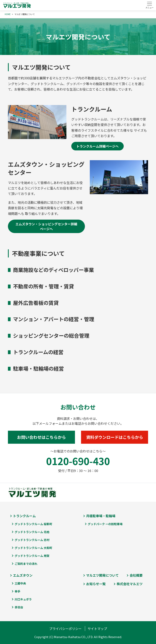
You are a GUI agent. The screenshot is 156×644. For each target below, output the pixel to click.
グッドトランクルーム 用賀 (32, 556)
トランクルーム (24, 516)
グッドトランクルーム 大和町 (33, 548)
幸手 (17, 591)
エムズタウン (23, 575)
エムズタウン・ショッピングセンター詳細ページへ (46, 226)
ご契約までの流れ (26, 564)
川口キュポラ (23, 599)
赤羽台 (19, 607)
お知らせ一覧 (96, 584)
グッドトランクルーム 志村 (32, 540)
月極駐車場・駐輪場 (101, 516)
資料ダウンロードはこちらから (115, 437)
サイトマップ (97, 629)
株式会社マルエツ (130, 584)
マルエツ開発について (102, 575)
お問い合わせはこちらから (41, 437)
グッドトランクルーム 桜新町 (33, 524)
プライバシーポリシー (65, 629)
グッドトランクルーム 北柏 (32, 532)
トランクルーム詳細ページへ (97, 146)
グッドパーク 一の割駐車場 (105, 524)
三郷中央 (20, 583)
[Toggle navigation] (149, 5)
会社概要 (136, 575)
